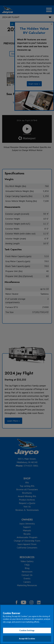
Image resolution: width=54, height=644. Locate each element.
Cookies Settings (27, 630)
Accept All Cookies (27, 639)
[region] (27, 624)
